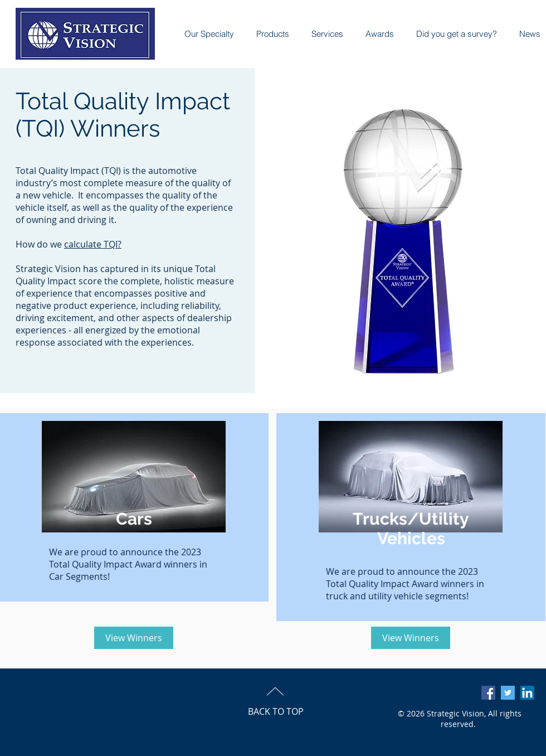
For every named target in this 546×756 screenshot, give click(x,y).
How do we (40, 244)
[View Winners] (134, 638)
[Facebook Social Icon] (488, 693)
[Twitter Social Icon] (508, 693)
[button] (374, 34)
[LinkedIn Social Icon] (527, 693)
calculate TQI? (93, 244)
